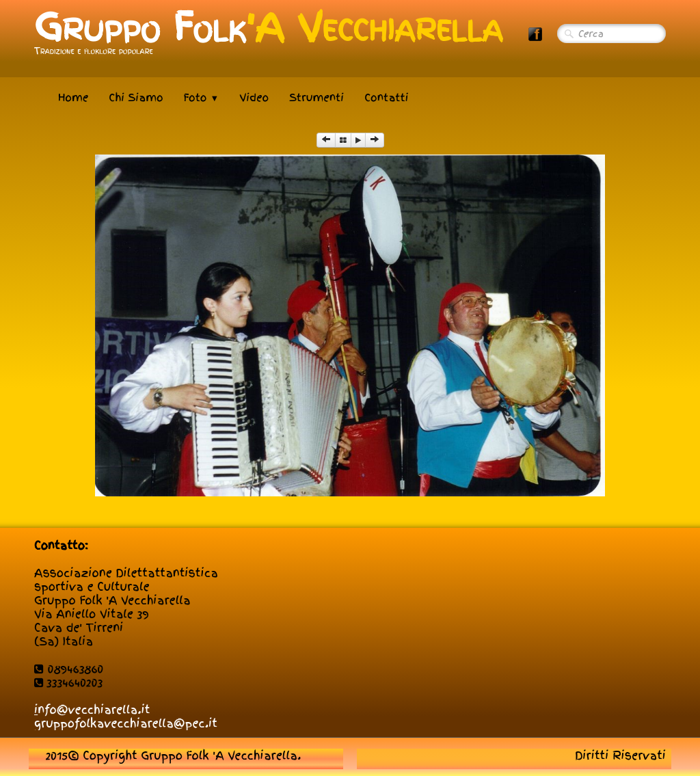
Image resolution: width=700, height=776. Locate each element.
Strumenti (317, 98)
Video (254, 98)
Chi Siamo (136, 98)
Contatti (386, 98)
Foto (202, 98)
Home (73, 98)
